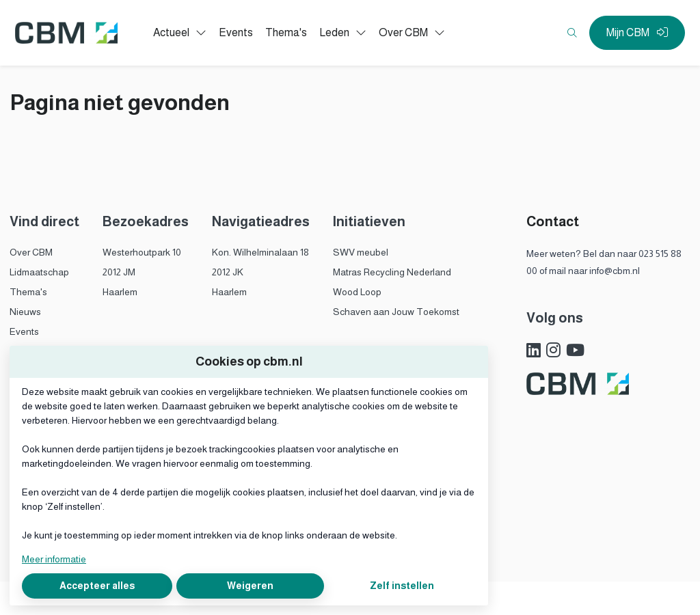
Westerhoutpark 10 (142, 252)
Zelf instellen (402, 586)
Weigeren (250, 586)
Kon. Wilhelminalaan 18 (260, 252)
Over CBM (31, 252)
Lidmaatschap (39, 272)
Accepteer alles (97, 586)
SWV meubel (361, 252)
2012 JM (119, 272)
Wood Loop (357, 292)
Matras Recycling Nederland (392, 272)
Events (24, 331)
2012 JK (228, 272)
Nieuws (25, 312)
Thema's (28, 292)
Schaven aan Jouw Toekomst (396, 312)
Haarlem (120, 292)
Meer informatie (54, 559)
